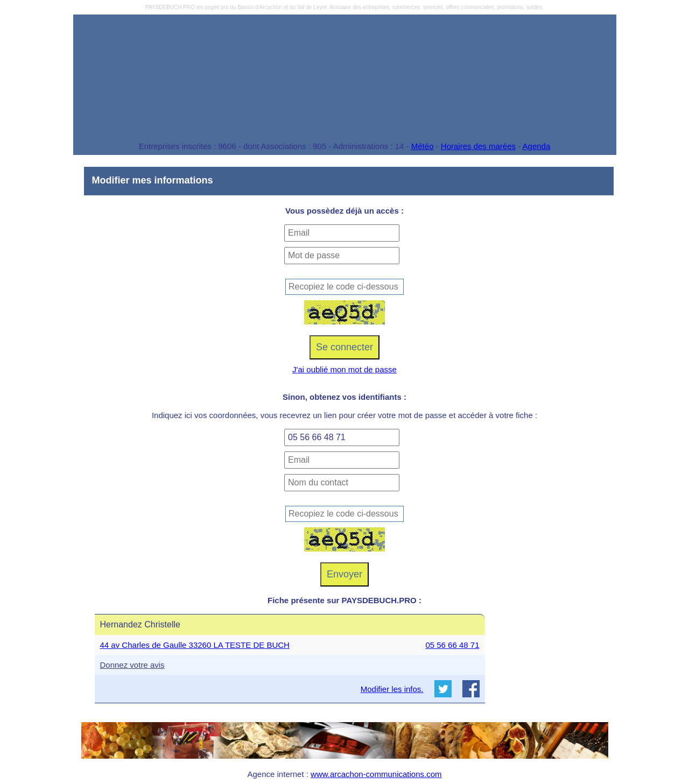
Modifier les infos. (392, 689)
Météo (423, 146)
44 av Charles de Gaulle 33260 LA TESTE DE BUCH (195, 645)
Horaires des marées (478, 146)
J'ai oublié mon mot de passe (344, 369)
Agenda (537, 146)
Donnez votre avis (132, 665)
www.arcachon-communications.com (376, 774)
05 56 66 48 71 (452, 645)
